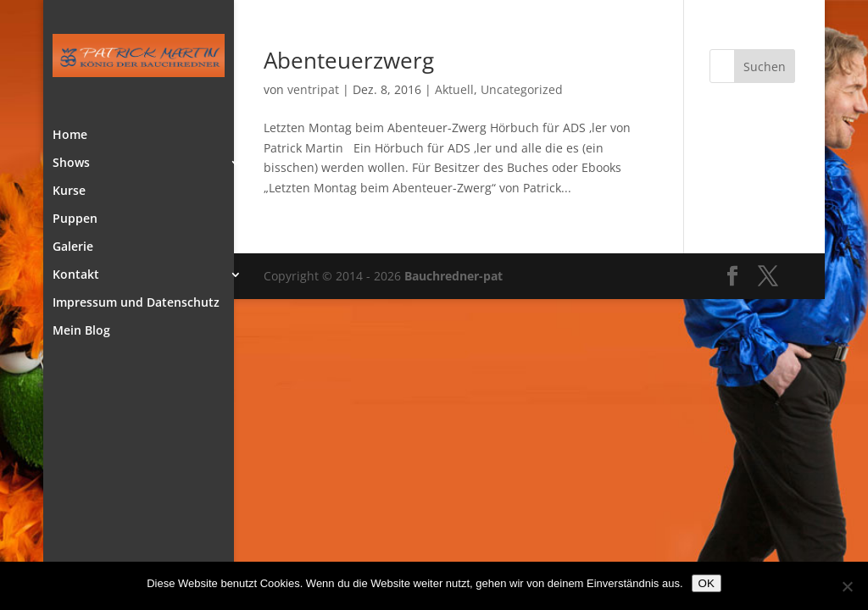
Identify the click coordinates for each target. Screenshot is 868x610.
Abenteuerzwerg (349, 60)
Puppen (75, 219)
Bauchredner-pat (453, 276)
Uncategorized (522, 89)
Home (70, 136)
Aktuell (454, 89)
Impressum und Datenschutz (136, 303)
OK (707, 583)
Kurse (69, 191)
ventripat (313, 89)
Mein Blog (81, 331)
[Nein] (847, 586)
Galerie (73, 247)
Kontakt (76, 275)
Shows (71, 164)
